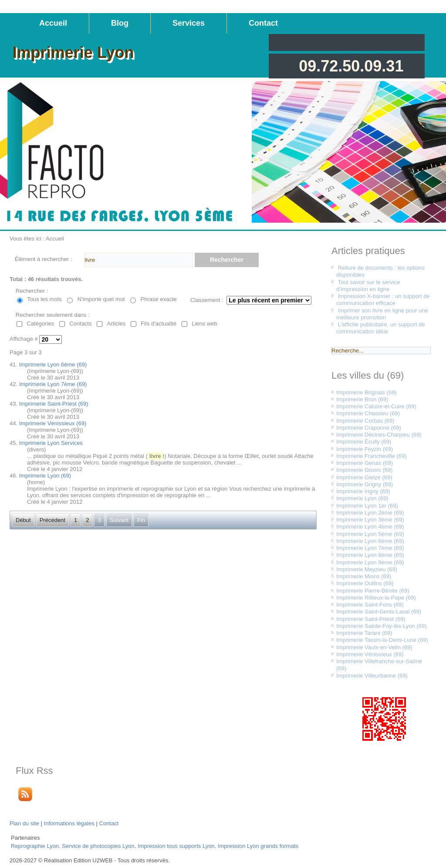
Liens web (204, 324)
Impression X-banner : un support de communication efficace (383, 300)
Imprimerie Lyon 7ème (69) (53, 384)
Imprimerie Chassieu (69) (368, 413)
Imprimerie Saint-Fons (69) (370, 605)
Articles (117, 324)
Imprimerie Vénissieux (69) (53, 423)
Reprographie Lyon (35, 846)
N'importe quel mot (101, 299)
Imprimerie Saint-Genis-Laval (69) (379, 612)
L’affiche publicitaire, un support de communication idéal (381, 328)
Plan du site (24, 823)
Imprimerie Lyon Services (51, 443)
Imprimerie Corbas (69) (365, 421)
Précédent (52, 520)
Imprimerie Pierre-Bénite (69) (373, 591)
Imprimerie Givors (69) (364, 470)
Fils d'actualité (159, 324)
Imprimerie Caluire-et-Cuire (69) (376, 406)
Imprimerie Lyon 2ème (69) (370, 513)
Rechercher (227, 260)
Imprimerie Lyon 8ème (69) (370, 555)
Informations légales (69, 823)
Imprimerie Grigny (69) (365, 484)
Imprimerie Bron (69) (362, 399)
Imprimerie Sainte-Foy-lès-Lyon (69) (382, 626)
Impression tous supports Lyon (176, 846)
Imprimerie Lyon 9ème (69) (370, 562)
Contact (263, 23)
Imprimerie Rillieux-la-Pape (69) (376, 598)
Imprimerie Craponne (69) (369, 428)
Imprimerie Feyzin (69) (365, 449)
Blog (120, 23)
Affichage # (24, 339)
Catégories (40, 324)
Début (23, 520)
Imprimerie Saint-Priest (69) (54, 404)
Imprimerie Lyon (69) (45, 476)
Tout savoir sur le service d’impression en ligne (368, 286)
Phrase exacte (159, 299)
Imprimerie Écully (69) (364, 442)
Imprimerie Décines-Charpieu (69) (379, 435)
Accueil (53, 23)
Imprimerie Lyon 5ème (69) (370, 534)
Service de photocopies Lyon (98, 846)
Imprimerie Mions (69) (364, 576)
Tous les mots (44, 299)
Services (189, 23)
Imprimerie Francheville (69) (372, 456)
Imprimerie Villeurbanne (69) (372, 676)
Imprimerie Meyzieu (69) (367, 569)
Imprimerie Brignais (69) (367, 392)
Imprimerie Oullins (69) (365, 583)
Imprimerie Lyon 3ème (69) (370, 520)
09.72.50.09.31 (351, 66)
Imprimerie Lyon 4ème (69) (370, 527)
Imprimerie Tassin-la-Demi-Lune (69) (382, 640)
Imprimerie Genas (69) (365, 463)
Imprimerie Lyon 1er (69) (367, 506)
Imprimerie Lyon (73, 53)
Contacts (80, 324)
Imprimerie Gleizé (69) (364, 477)
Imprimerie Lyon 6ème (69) (53, 364)
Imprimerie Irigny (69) (363, 491)
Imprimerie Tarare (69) (364, 633)
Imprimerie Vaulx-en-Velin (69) (374, 647)
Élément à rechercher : (44, 259)
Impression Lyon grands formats (258, 846)
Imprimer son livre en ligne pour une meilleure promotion (382, 314)
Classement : (207, 300)
